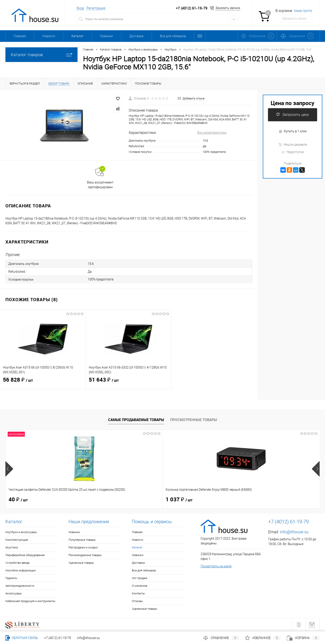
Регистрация (96, 8)
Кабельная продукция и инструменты (30, 601)
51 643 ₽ (129, 383)
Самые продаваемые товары (136, 420)
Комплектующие (17, 540)
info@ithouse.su (294, 532)
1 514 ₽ (179, 500)
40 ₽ (18, 500)
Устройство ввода (17, 563)
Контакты (138, 593)
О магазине (140, 586)
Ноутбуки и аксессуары (21, 532)
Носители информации (21, 570)
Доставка (136, 36)
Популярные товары (82, 540)
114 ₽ (255, 500)
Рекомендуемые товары (85, 555)
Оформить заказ (294, 18)
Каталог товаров (41, 55)
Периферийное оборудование (25, 555)
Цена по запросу (293, 103)
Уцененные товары (81, 563)
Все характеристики (212, 133)
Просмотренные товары (194, 420)
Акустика (12, 547)
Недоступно (293, 152)
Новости (49, 36)
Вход (80, 8)
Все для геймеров (173, 36)
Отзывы (137, 601)
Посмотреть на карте (216, 566)
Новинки (106, 36)
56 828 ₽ (43, 383)
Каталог (78, 36)
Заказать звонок (228, 8)
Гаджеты (11, 578)
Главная (20, 36)
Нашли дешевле (293, 144)
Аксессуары (14, 593)
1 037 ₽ (101, 500)
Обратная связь (22, 638)
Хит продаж (140, 578)
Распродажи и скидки (83, 547)
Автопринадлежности (20, 586)
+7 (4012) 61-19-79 (58, 638)
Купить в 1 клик (293, 131)
